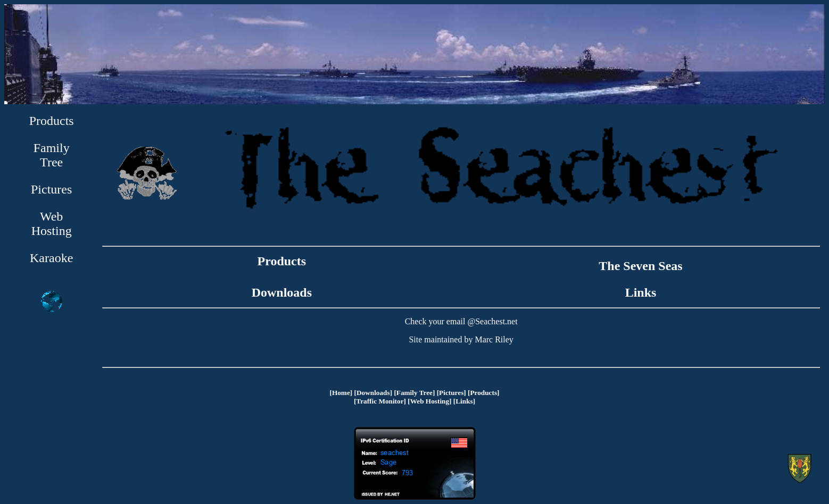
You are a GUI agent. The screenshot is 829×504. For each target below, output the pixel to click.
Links (641, 292)
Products (52, 121)
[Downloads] (374, 393)
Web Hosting (52, 224)
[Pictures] (451, 393)
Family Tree (52, 155)
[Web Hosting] (429, 401)
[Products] (483, 393)
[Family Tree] (414, 393)
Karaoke (51, 258)
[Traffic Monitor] (380, 401)
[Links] (464, 401)
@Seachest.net (492, 321)
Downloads (282, 292)
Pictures (51, 189)
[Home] (341, 393)
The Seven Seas (640, 266)
